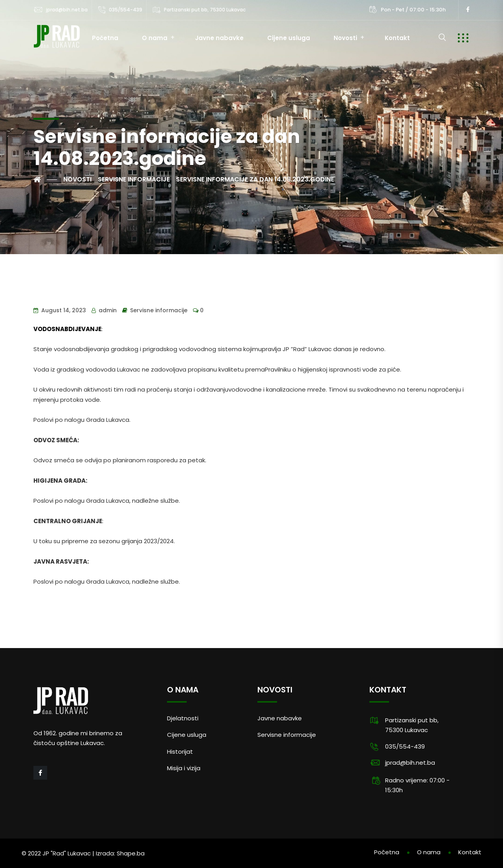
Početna (105, 38)
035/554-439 (126, 10)
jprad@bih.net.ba (67, 10)
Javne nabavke (219, 38)
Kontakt (397, 38)
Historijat (180, 752)
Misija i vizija (184, 768)
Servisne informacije (159, 310)
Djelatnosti (183, 718)
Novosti (345, 38)
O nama (155, 38)
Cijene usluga (289, 38)
